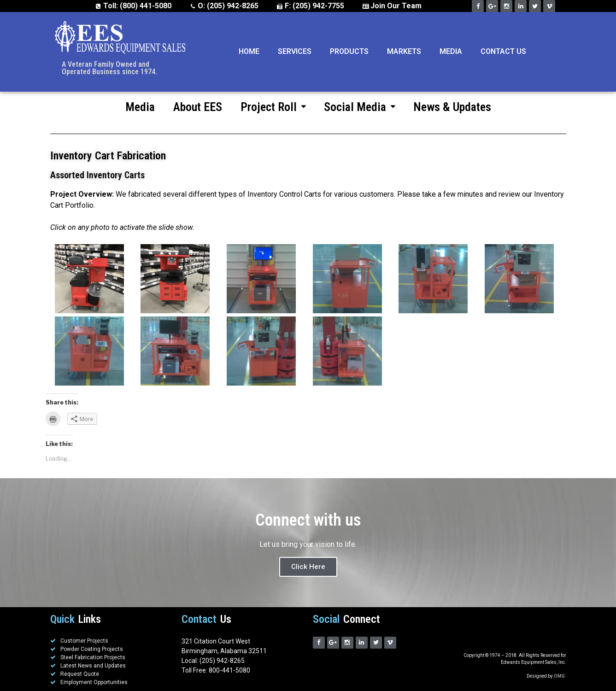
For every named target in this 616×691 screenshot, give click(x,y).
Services (295, 51)
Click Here (308, 567)
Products (349, 51)
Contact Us (503, 51)
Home (249, 51)
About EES (198, 107)
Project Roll (273, 107)
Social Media (359, 107)
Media (451, 51)
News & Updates (452, 107)
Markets (404, 51)
